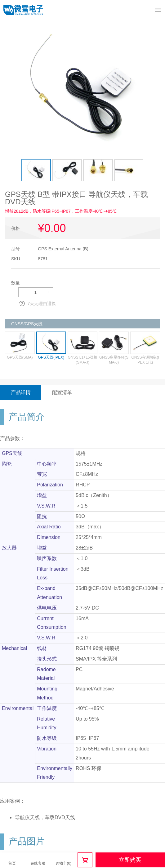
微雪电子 (23, 10)
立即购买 (130, 860)
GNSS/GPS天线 (27, 324)
